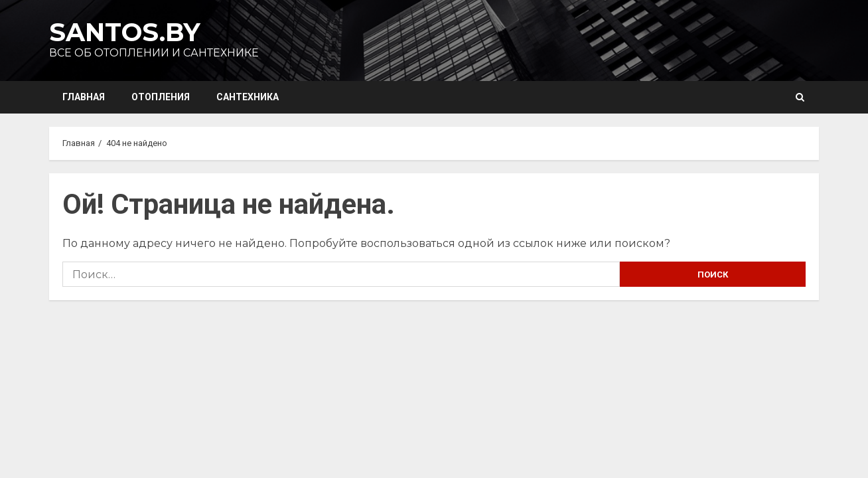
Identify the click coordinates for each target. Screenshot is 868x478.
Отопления (161, 97)
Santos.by (125, 32)
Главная (84, 97)
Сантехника (248, 97)
